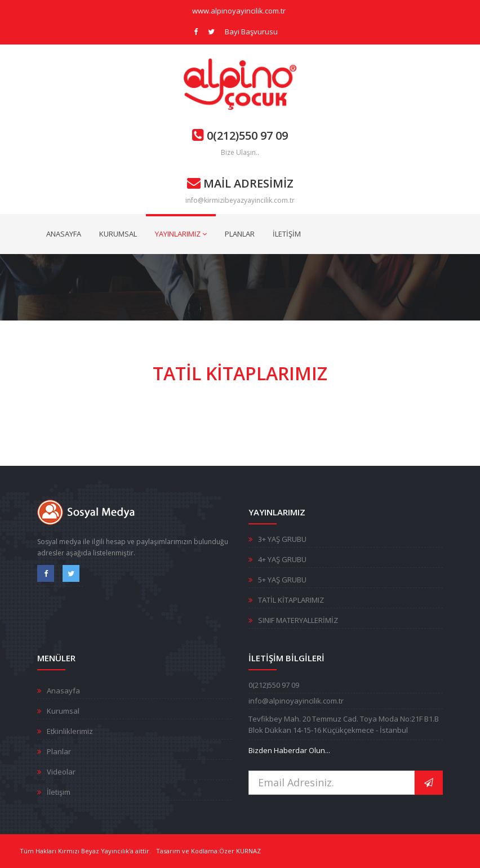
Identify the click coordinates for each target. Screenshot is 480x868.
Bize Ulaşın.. (240, 152)
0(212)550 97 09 (240, 135)
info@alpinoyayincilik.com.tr (296, 701)
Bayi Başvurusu (251, 32)
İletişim (59, 792)
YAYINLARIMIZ (181, 234)
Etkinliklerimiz (70, 731)
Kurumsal (63, 711)
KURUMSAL (118, 234)
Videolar (61, 772)
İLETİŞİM (287, 234)
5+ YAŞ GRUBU (282, 580)
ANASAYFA (64, 234)
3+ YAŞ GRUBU (282, 539)
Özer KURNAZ (240, 851)
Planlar (59, 751)
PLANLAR (240, 234)
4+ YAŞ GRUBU (282, 559)
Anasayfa (63, 691)
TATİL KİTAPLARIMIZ (291, 600)
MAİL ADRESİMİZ (240, 183)
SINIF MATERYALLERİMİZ (298, 620)
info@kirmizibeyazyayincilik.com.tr (240, 200)
